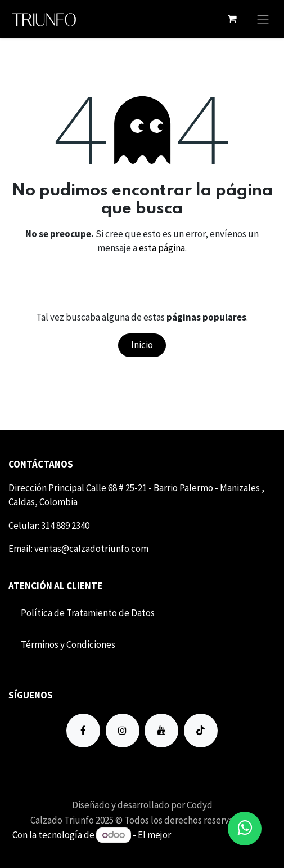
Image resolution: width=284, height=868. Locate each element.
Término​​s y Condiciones (68, 644)
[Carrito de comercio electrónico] (232, 19)
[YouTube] (161, 731)
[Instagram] (123, 731)
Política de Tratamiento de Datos (88, 613)
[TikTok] (201, 731)
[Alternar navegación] (263, 19)
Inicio (142, 345)
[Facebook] (83, 731)
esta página (162, 248)
